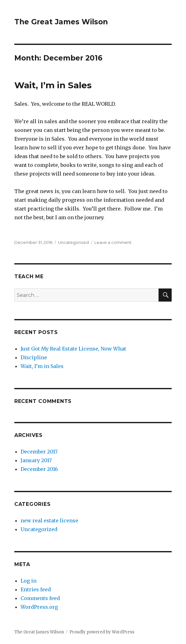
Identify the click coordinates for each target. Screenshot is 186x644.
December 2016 (39, 469)
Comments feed (40, 598)
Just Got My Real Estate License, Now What (73, 349)
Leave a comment (113, 242)
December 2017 (39, 452)
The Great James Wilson (61, 22)
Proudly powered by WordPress (102, 632)
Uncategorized (73, 242)
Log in (29, 581)
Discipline (34, 357)
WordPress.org (39, 607)
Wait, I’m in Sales (53, 85)
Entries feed (36, 589)
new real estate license (49, 521)
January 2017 (36, 460)
